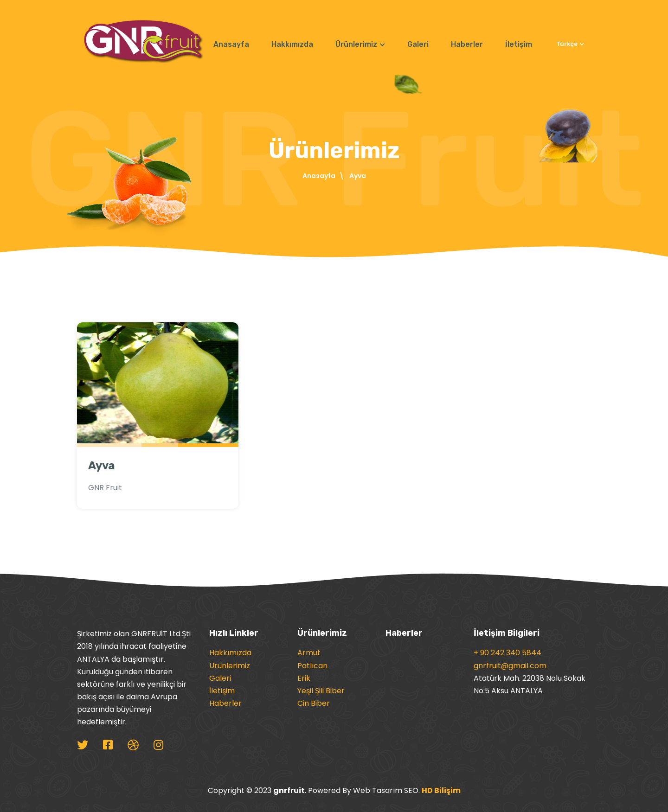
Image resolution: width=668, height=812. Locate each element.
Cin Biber (314, 703)
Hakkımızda (292, 44)
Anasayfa (231, 44)
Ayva (102, 466)
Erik (304, 678)
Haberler (467, 44)
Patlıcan (312, 666)
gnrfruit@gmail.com (510, 666)
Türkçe (570, 44)
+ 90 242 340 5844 (507, 653)
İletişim (519, 44)
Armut (309, 653)
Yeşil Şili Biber (321, 691)
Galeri (418, 44)
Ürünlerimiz (360, 44)
